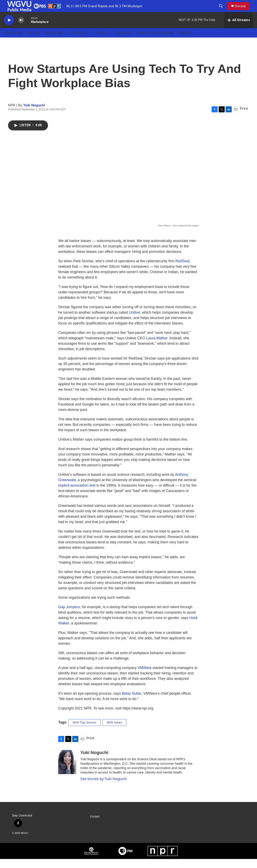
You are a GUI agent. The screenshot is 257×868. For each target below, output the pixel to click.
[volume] (21, 29)
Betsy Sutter (132, 702)
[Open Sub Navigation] (66, 42)
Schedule (124, 42)
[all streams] (239, 29)
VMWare (144, 677)
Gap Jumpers (69, 616)
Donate (243, 11)
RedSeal (182, 270)
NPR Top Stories (85, 732)
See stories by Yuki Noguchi (104, 788)
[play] (9, 29)
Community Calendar (155, 42)
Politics (34, 42)
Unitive (134, 321)
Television (13, 42)
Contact (185, 42)
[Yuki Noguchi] (67, 771)
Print (244, 117)
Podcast (79, 42)
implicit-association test (77, 494)
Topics (101, 42)
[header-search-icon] (223, 11)
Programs (54, 42)
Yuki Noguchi (34, 114)
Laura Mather (157, 347)
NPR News (114, 732)
